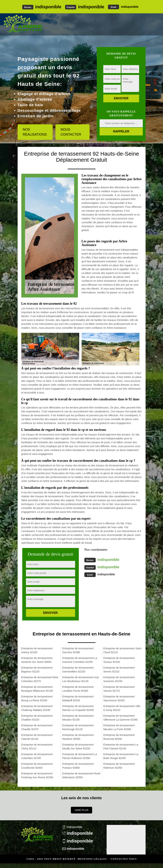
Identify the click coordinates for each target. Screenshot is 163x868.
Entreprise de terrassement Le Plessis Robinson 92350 (80, 756)
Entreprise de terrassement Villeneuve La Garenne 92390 (120, 718)
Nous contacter (71, 132)
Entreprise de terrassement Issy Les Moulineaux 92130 (81, 679)
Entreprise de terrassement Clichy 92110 (37, 747)
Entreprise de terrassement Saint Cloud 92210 (122, 650)
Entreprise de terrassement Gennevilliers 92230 (78, 670)
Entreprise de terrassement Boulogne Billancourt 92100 (37, 689)
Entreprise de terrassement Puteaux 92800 (78, 766)
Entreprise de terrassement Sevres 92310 (119, 670)
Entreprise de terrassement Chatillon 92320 (37, 718)
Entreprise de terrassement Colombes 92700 (37, 756)
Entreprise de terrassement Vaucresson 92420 (119, 698)
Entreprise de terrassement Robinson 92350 (119, 766)
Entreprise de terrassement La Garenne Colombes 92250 (80, 660)
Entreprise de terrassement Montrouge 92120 (78, 727)
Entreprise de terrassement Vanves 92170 (119, 689)
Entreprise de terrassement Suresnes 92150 (119, 679)
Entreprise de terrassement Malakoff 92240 (78, 698)
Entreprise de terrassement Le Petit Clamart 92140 (121, 747)
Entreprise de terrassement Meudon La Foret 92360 (119, 727)
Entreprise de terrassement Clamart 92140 (37, 737)
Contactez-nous (124, 859)
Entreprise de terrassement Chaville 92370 (37, 727)
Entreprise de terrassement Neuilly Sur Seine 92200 (78, 747)
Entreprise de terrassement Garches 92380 (78, 650)
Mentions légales (92, 859)
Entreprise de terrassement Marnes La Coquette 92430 (78, 708)
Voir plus (81, 810)
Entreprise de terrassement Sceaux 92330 (119, 660)
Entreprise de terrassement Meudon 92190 (78, 718)
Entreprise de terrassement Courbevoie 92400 (37, 766)
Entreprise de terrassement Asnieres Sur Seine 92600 (37, 660)
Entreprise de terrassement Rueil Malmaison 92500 (81, 775)
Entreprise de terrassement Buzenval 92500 (119, 737)
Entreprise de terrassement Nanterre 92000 (78, 737)
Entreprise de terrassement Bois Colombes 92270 (40, 679)
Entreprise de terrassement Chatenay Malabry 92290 (37, 708)
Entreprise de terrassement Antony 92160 (37, 650)
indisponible (48, 7)
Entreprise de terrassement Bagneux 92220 (37, 670)
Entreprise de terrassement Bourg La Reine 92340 (37, 698)
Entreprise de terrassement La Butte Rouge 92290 (121, 756)
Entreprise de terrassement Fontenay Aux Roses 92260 (37, 775)
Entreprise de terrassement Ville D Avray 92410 (122, 708)
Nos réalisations (35, 132)
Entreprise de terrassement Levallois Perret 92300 (78, 689)
